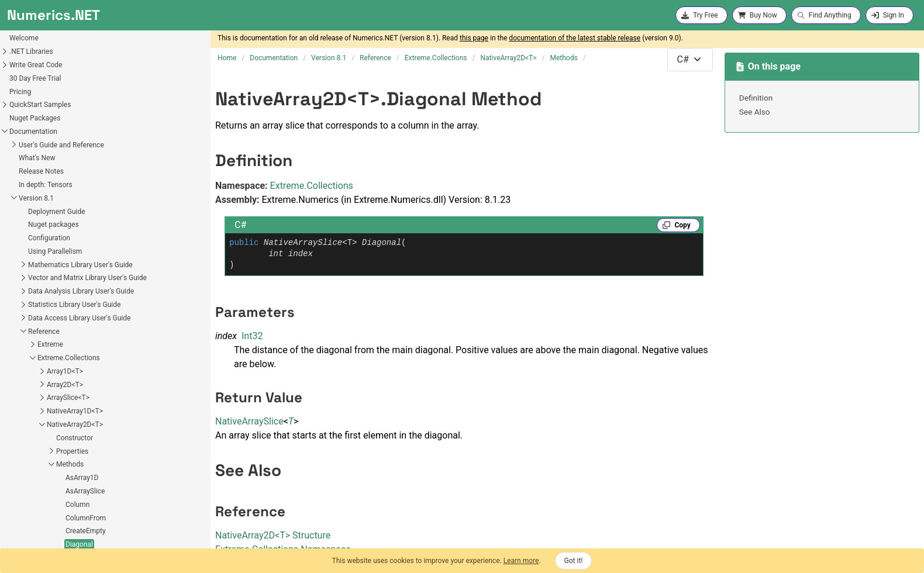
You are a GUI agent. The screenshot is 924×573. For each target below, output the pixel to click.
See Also (755, 112)
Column (42, 372)
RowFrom (45, 492)
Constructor (39, 306)
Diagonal (44, 412)
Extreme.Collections (33, 226)
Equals (40, 426)
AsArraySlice (49, 359)
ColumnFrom (50, 386)
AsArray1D (46, 346)
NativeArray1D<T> (39, 279)
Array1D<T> (29, 239)
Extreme (15, 212)
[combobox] (690, 60)
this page (474, 38)
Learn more (521, 561)
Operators (36, 520)
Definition (756, 98)
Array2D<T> (29, 253)
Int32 (252, 336)
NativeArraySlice (249, 421)
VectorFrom (48, 506)
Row (37, 479)
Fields (30, 534)
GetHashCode (51, 452)
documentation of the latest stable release (575, 38)
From (38, 439)
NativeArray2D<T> (39, 292)
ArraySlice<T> (32, 265)
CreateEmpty (50, 399)
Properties (37, 319)
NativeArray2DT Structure (273, 535)
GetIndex (44, 465)
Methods (34, 332)
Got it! (574, 561)
